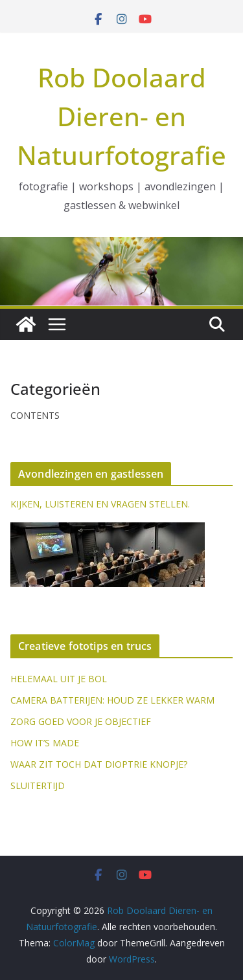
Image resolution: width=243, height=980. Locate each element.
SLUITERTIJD (38, 785)
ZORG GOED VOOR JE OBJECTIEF (81, 721)
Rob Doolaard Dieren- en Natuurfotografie (121, 116)
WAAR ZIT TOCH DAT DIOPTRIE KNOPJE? (99, 764)
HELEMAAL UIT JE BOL (59, 679)
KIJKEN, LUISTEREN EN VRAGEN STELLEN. (100, 504)
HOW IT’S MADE (45, 743)
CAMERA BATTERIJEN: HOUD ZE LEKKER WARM (112, 700)
